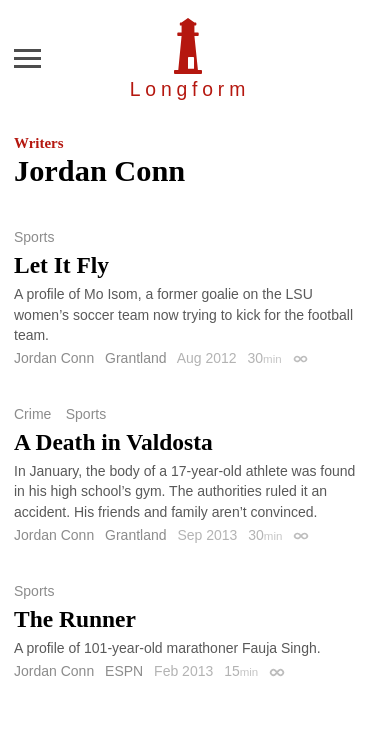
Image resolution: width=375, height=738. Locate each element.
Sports (34, 237)
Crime (32, 414)
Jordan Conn (54, 358)
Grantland (135, 358)
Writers (38, 143)
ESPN (124, 671)
